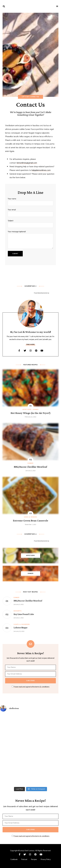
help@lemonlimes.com (41, 170)
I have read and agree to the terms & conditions (32, 687)
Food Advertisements (41, 293)
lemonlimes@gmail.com (27, 163)
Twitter (25, 351)
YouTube (42, 351)
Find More (30, 344)
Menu (57, 6)
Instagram (31, 351)
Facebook (19, 351)
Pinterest (36, 351)
